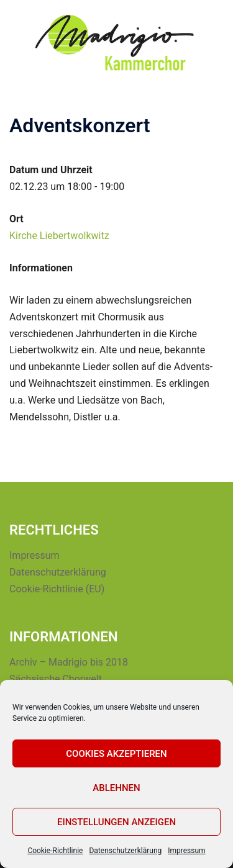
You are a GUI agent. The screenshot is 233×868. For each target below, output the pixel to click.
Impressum (186, 851)
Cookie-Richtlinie (55, 851)
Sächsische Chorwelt (56, 679)
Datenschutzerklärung (125, 851)
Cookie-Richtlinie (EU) (57, 589)
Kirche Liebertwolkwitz (59, 236)
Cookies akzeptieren (116, 754)
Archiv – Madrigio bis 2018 (69, 662)
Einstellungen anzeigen (116, 822)
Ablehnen (116, 788)
